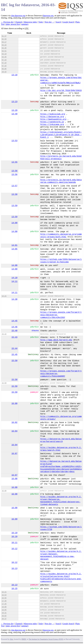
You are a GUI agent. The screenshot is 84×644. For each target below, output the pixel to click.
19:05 (4, 610)
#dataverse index (30, 22)
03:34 (4, 45)
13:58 (14, 194)
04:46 (4, 57)
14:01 (14, 245)
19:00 (4, 607)
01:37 (4, 36)
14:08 (14, 265)
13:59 (14, 206)
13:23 (14, 102)
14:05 (14, 249)
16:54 (4, 595)
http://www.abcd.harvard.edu (56, 340)
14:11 (14, 281)
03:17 (4, 42)
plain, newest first (13, 24)
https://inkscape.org (52, 125)
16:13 (14, 569)
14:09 (14, 269)
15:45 (14, 355)
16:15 (14, 589)
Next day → (49, 22)
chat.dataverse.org (18, 16)
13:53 (14, 141)
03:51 (4, 51)
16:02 (14, 422)
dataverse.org (48, 16)
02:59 (4, 39)
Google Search (68, 22)
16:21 (4, 592)
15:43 (14, 337)
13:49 (14, 114)
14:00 (14, 223)
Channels (19, 22)
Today (41, 22)
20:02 (4, 616)
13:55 (14, 162)
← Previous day (7, 22)
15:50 (14, 361)
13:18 (14, 75)
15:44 (14, 349)
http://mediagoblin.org (53, 119)
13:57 (14, 186)
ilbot (12, 639)
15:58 (14, 380)
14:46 (14, 327)
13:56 (14, 171)
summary (25, 24)
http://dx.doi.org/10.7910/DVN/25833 (61, 91)
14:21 (4, 296)
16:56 (4, 598)
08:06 (4, 69)
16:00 (14, 404)
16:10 (14, 533)
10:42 (4, 72)
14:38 (14, 299)
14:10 (14, 278)
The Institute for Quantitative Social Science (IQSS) (46, 639)
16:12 (14, 549)
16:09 (14, 519)
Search (58, 22)
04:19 (4, 54)
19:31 (4, 613)
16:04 (14, 431)
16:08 (14, 479)
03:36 (4, 48)
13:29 (14, 110)
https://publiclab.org (53, 114)
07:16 (4, 60)
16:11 (14, 543)
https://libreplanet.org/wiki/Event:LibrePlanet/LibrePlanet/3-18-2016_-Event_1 (61, 135)
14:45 (14, 321)
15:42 (4, 334)
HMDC (24, 639)
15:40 (14, 331)
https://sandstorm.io (52, 122)
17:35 (4, 601)
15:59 (14, 386)
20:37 (4, 619)
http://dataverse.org (52, 117)
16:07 (14, 454)
